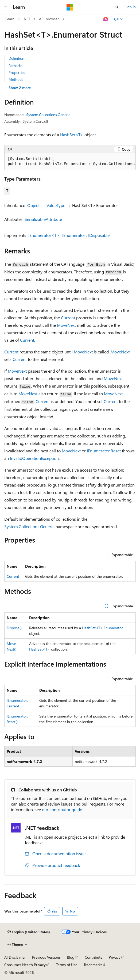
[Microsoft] (70, 7)
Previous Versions (46, 957)
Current (68, 318)
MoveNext (66, 325)
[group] (70, 162)
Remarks (15, 65)
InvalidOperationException (34, 458)
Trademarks (93, 965)
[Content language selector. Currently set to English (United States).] (29, 932)
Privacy (115, 957)
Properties (17, 72)
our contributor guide (62, 809)
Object (33, 205)
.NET (27, 19)
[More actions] (131, 19)
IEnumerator (74, 235)
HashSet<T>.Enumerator (102, 628)
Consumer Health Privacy (25, 965)
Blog (71, 957)
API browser (49, 19)
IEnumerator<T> (44, 235)
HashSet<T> (72, 135)
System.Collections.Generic (48, 115)
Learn (10, 19)
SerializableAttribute (43, 219)
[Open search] (117, 7)
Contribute (94, 957)
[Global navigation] (5, 7)
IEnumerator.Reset (104, 451)
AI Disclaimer (15, 957)
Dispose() (14, 628)
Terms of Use (67, 965)
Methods (16, 79)
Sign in (130, 7)
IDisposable (99, 235)
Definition (16, 58)
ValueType (56, 205)
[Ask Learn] (106, 19)
